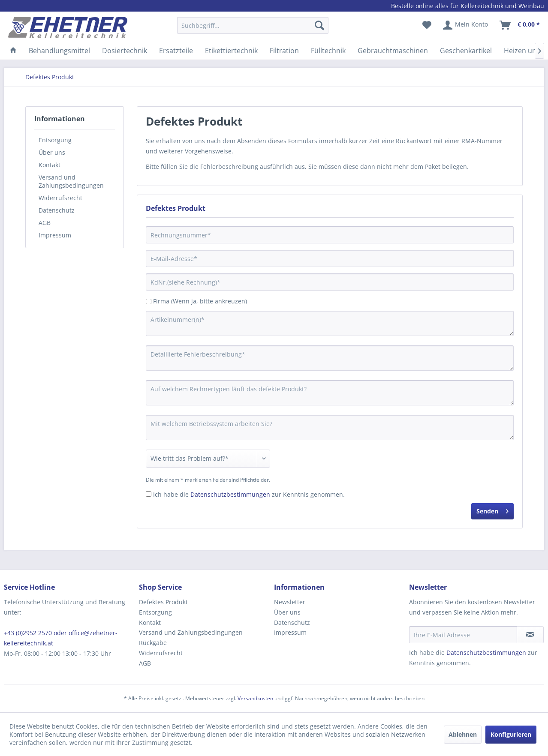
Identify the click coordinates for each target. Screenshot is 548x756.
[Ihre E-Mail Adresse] (463, 635)
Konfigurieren (511, 734)
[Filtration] (284, 51)
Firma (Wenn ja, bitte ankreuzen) (200, 301)
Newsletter (290, 602)
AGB (45, 223)
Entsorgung (55, 140)
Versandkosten (255, 698)
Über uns (52, 152)
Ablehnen (463, 734)
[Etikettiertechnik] (231, 51)
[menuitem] (253, 29)
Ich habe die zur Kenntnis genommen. (249, 494)
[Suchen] (319, 25)
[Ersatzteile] (176, 51)
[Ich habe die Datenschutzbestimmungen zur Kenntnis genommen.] (149, 494)
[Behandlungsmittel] (59, 51)
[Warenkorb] (520, 25)
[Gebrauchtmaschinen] (393, 51)
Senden (492, 510)
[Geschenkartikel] (466, 51)
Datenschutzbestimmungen (230, 494)
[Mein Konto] (466, 25)
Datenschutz (57, 210)
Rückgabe (153, 643)
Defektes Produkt (163, 602)
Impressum (55, 235)
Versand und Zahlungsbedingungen (71, 181)
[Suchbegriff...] (253, 25)
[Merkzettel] (427, 25)
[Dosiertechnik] (125, 51)
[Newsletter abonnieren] (530, 635)
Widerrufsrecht (60, 198)
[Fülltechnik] (328, 51)
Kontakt (50, 165)
